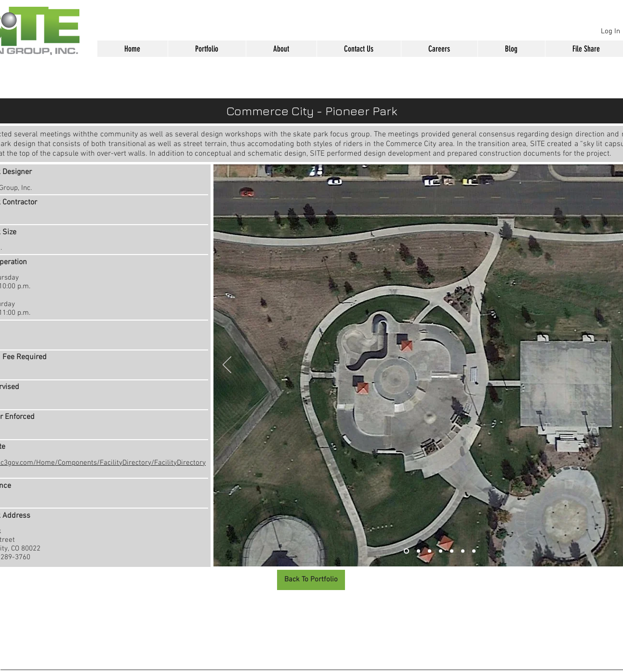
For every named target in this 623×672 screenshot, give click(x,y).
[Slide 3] (430, 551)
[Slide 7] (474, 551)
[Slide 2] (418, 551)
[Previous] (227, 365)
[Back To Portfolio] (311, 580)
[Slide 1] (406, 551)
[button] (207, 49)
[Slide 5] (452, 551)
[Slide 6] (463, 551)
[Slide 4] (441, 551)
